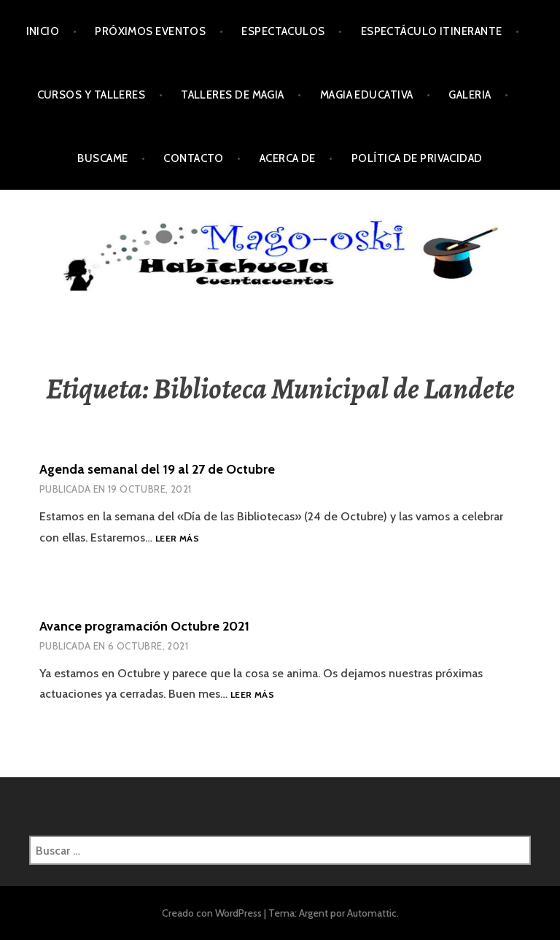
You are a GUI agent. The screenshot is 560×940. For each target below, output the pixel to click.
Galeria (470, 95)
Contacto (194, 158)
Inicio (43, 31)
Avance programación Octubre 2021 (144, 626)
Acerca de (288, 158)
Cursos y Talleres (92, 95)
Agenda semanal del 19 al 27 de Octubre (157, 469)
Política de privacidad (417, 158)
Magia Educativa (367, 95)
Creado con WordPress (212, 913)
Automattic (372, 913)
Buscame (102, 158)
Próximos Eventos (150, 31)
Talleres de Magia (233, 95)
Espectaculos (283, 31)
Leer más (177, 539)
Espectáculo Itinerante (432, 31)
